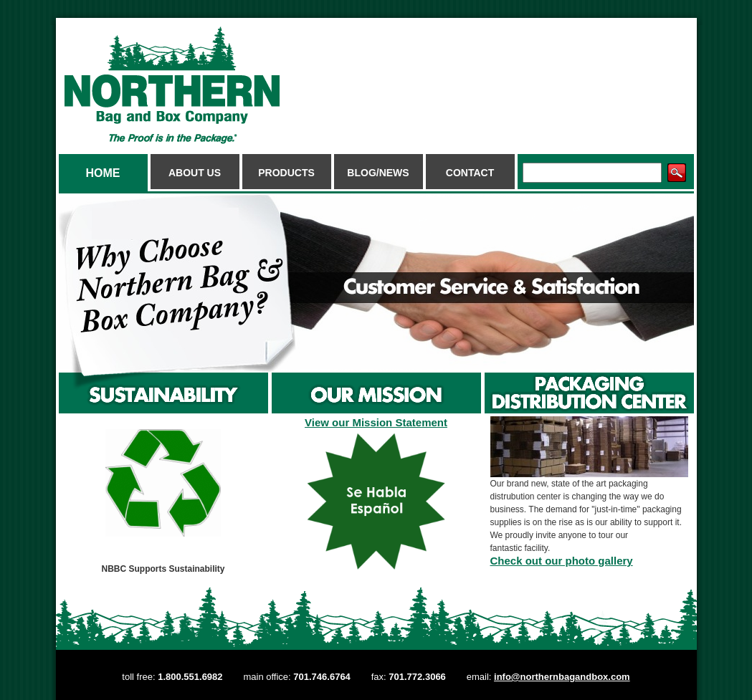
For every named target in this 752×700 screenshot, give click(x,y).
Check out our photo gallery (562, 561)
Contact (470, 173)
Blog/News (378, 173)
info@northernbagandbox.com (562, 677)
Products (286, 173)
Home (103, 173)
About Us (195, 173)
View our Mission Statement (376, 422)
